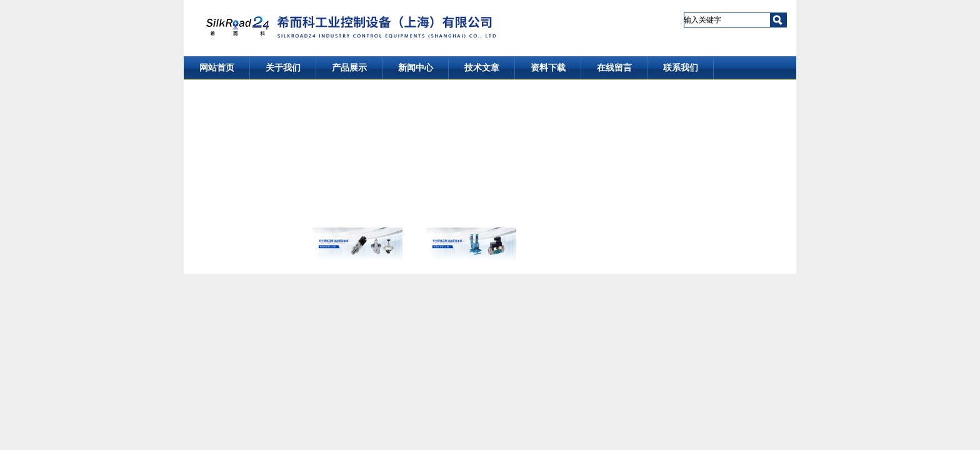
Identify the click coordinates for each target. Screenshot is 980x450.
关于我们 (283, 68)
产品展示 (349, 68)
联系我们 (681, 68)
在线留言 (614, 68)
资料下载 (548, 68)
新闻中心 (416, 68)
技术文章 (482, 68)
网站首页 (217, 68)
